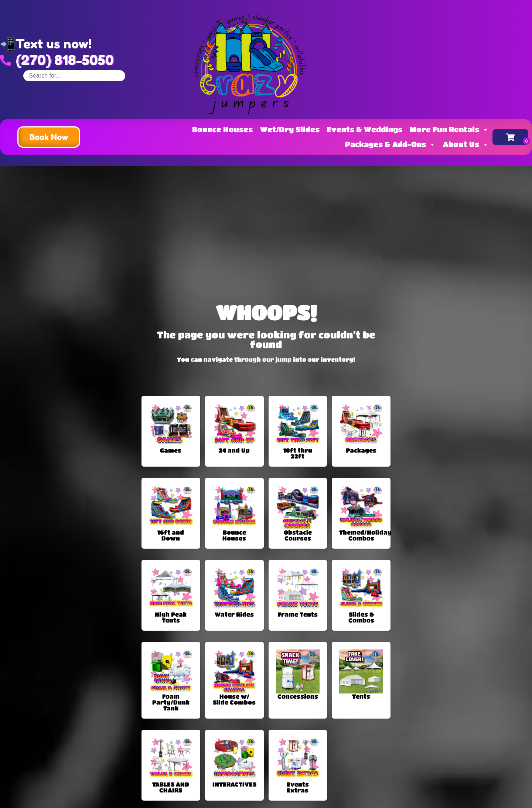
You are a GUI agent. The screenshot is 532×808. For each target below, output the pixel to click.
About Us (466, 144)
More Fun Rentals (449, 129)
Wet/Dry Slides (290, 129)
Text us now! (54, 44)
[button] (49, 137)
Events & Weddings (365, 129)
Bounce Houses (222, 129)
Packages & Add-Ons (390, 144)
